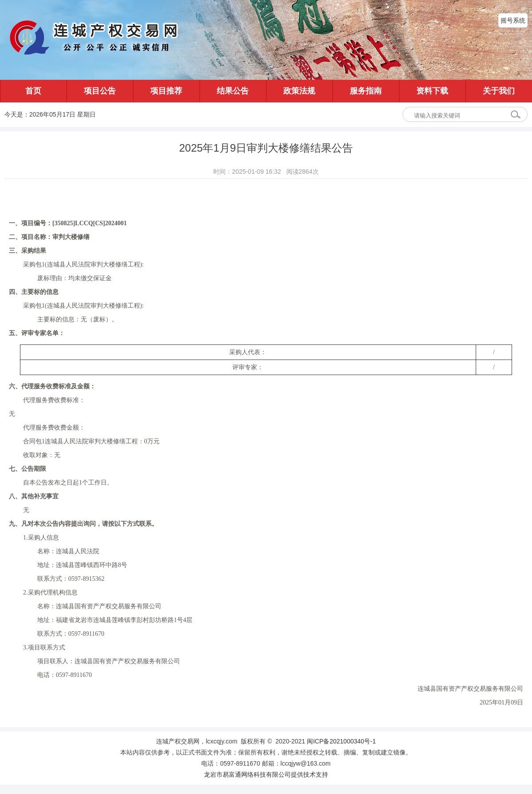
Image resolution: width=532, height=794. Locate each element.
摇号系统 (513, 20)
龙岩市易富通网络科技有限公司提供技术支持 (266, 774)
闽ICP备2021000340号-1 (341, 741)
